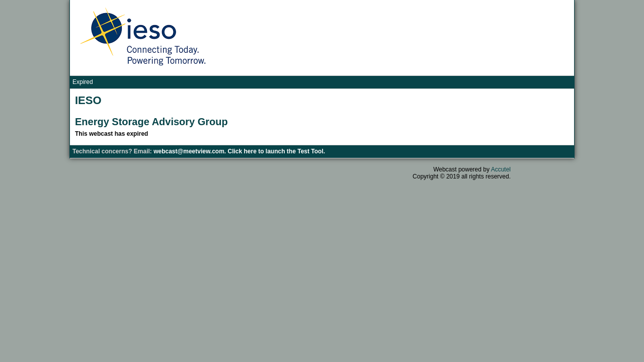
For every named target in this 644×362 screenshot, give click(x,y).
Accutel (501, 169)
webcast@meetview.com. (190, 151)
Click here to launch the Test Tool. (277, 151)
